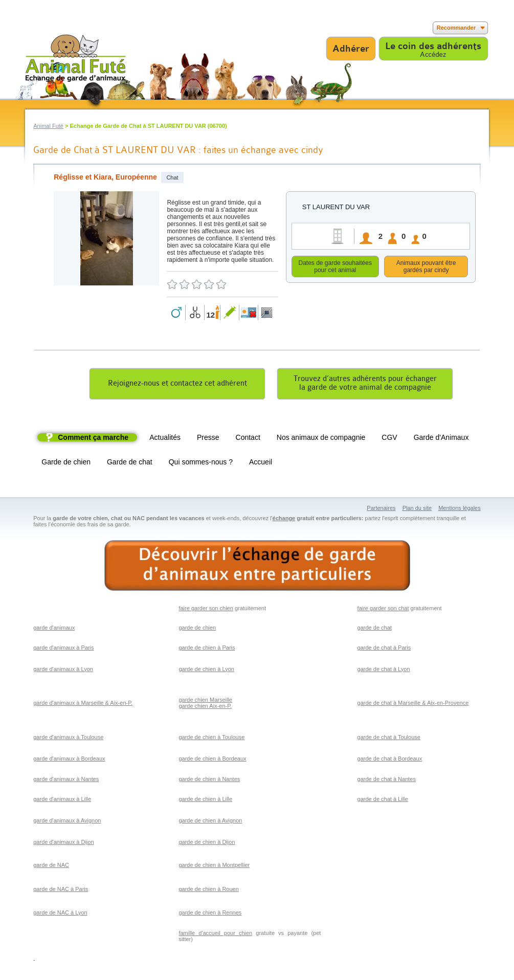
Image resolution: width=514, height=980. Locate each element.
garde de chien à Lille (205, 800)
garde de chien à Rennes (210, 914)
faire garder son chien (206, 610)
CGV (389, 439)
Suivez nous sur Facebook (32, 28)
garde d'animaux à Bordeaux (69, 760)
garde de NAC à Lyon (60, 914)
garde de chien (197, 629)
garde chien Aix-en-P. (205, 707)
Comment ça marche (93, 439)
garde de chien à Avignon (210, 822)
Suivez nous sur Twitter (47, 28)
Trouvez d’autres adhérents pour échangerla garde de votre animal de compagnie (365, 385)
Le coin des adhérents (433, 46)
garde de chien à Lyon (206, 671)
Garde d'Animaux (441, 439)
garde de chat (375, 629)
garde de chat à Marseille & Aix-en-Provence (413, 704)
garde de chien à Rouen (208, 890)
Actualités (165, 439)
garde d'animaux (54, 629)
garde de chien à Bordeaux (212, 760)
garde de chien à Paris (207, 649)
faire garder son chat (383, 610)
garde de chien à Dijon (207, 843)
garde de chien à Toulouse (211, 739)
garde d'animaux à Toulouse (68, 739)
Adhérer (351, 49)
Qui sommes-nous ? (201, 463)
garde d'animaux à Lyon (63, 671)
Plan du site (417, 509)
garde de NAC (51, 866)
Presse (208, 439)
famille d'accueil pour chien (215, 934)
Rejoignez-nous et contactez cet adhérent (177, 385)
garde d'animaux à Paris (63, 649)
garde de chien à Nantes (209, 781)
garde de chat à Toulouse (389, 739)
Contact (248, 439)
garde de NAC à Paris (61, 890)
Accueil (261, 463)
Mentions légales (460, 509)
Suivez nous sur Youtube (63, 28)
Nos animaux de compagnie (321, 439)
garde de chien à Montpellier (214, 866)
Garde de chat (130, 463)
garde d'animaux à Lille (62, 800)
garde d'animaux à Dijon (63, 843)
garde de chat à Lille (383, 800)
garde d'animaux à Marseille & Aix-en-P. (83, 704)
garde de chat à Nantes (387, 781)
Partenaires (381, 509)
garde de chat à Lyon (384, 671)
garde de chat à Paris (384, 649)
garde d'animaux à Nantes (66, 781)
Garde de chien (66, 463)
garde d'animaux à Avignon (67, 822)
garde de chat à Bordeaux (390, 760)
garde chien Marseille (205, 701)
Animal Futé (48, 126)
